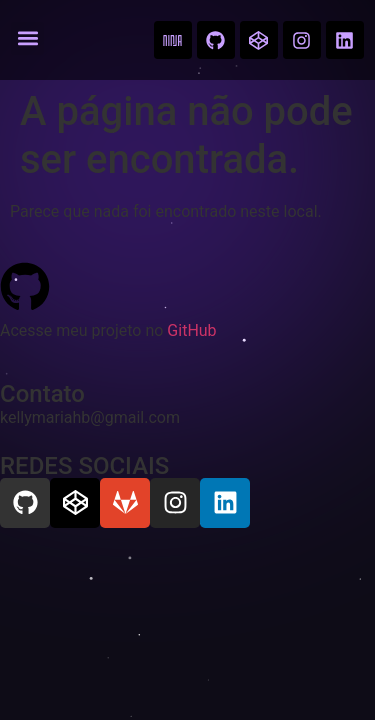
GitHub (191, 330)
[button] (27, 38)
